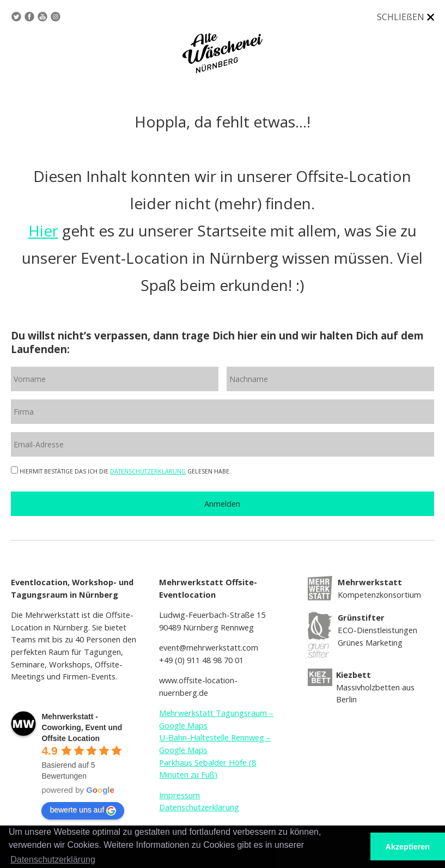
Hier (43, 230)
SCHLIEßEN (401, 17)
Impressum (179, 795)
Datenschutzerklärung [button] (53, 860)
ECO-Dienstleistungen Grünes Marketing (377, 630)
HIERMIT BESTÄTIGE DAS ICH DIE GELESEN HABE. (121, 471)
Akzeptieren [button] (408, 847)
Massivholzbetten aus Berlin (375, 687)
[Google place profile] (82, 727)
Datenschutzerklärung (199, 807)
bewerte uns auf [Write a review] (83, 810)
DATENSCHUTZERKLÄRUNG (148, 471)
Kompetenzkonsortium (379, 588)
